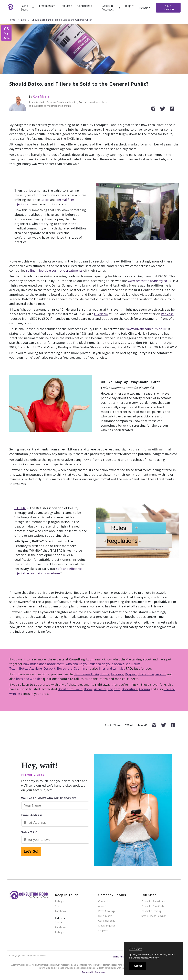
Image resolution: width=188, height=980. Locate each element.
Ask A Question (168, 8)
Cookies (135, 949)
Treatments (47, 6)
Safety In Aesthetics (111, 8)
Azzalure (36, 668)
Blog (129, 6)
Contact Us (104, 901)
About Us (103, 906)
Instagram (61, 901)
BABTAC (20, 508)
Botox (45, 200)
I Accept (137, 966)
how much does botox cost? (44, 664)
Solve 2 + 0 (29, 832)
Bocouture (65, 668)
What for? (154, 958)
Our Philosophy (107, 921)
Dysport (49, 668)
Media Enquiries (107, 926)
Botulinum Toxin (87, 674)
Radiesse (167, 314)
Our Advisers (105, 916)
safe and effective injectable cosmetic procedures (48, 571)
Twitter (59, 906)
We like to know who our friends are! (49, 798)
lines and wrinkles (112, 668)
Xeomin (80, 668)
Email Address (32, 815)
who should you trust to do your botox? (95, 664)
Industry (145, 8)
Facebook (60, 911)
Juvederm (101, 314)
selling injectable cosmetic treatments (54, 270)
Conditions (85, 6)
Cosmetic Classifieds (153, 906)
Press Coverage (107, 911)
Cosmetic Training (151, 911)
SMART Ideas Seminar (154, 916)
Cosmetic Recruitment (154, 901)
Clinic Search (27, 8)
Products (66, 6)
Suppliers (103, 931)
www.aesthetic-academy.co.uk (149, 281)
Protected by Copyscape (94, 972)
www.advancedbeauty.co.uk (147, 329)
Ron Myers (41, 96)
